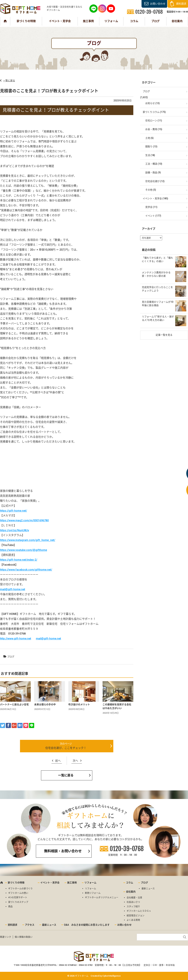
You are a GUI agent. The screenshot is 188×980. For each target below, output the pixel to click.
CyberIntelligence (112, 976)
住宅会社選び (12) (155, 181)
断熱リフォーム (93, 893)
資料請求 (181, 4)
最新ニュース (148, 888)
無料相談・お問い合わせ (63, 851)
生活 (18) (150, 155)
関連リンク (6, 937)
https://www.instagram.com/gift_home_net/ (28, 540)
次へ (75, 761)
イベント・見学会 (60, 21)
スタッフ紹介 (133, 906)
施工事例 (88, 21)
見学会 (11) (151, 207)
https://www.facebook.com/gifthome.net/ (26, 570)
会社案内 (177, 21)
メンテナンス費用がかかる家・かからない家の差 (156, 274)
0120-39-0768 (127, 849)
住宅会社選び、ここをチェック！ (66, 748)
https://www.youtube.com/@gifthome (23, 550)
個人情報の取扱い (24, 937)
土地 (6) (149, 138)
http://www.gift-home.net (16, 639)
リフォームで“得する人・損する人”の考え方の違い (158, 318)
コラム (134, 21)
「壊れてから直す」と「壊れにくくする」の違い (157, 259)
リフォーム (111, 21)
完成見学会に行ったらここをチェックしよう (157, 289)
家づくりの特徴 (26, 21)
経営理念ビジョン (136, 915)
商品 (10, 906)
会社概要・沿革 (134, 898)
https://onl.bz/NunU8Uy (15, 530)
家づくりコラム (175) (154, 112)
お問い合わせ (158, 4)
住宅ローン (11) (154, 121)
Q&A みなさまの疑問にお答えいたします (87, 925)
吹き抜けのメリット (79, 704)
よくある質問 (133, 920)
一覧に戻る (9, 81)
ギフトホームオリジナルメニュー (102, 897)
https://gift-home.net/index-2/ (19, 560)
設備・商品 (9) (153, 172)
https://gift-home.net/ (14, 511)
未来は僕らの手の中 (45, 704)
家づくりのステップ (18, 902)
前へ (58, 761)
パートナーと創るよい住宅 (14, 704)
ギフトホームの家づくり (20, 888)
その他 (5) (151, 190)
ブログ (156, 21)
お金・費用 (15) (154, 129)
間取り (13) (151, 146)
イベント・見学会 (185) (155, 198)
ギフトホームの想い (18, 893)
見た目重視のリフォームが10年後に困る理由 (158, 304)
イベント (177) (153, 216)
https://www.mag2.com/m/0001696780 (24, 520)
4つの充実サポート (18, 897)
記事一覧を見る (164, 335)
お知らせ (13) (153, 103)
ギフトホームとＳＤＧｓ (139, 911)
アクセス (30, 925)
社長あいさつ (133, 902)
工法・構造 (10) (154, 164)
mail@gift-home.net (13, 589)
